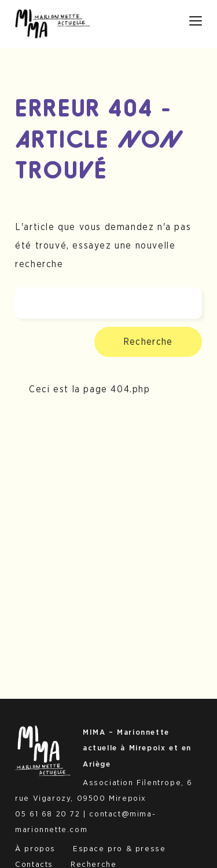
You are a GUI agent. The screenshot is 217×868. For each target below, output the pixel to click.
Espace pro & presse (119, 849)
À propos (35, 849)
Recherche (148, 342)
